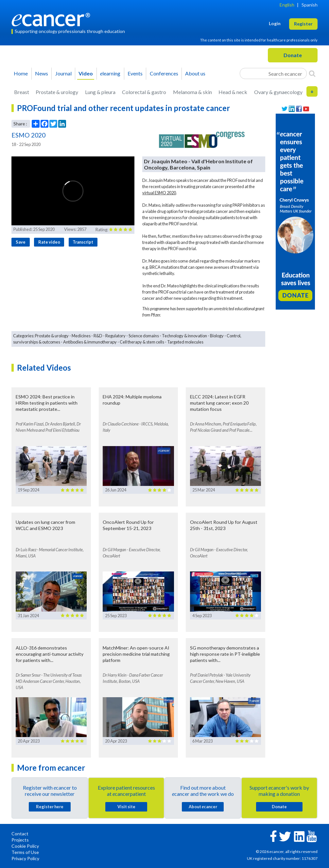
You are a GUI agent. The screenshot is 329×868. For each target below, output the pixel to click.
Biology (217, 336)
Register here (50, 807)
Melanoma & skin (192, 92)
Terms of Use (25, 852)
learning (110, 73)
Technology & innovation (184, 336)
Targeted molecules (185, 342)
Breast (22, 92)
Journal (63, 73)
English (287, 5)
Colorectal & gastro (144, 92)
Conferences (164, 73)
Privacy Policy (25, 858)
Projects (20, 840)
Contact (20, 834)
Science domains (144, 336)
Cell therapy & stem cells (142, 342)
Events (135, 73)
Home (21, 73)
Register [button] (303, 24)
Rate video (49, 242)
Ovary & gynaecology (278, 92)
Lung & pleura (100, 92)
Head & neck (233, 92)
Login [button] (275, 23)
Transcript (83, 242)
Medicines (81, 336)
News (42, 73)
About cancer (203, 807)
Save (21, 242)
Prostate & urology (57, 92)
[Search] (312, 73)
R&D (98, 336)
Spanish (310, 5)
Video (86, 73)
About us (195, 73)
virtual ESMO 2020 (159, 193)
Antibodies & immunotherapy (90, 342)
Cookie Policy (25, 846)
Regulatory (115, 336)
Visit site (126, 807)
